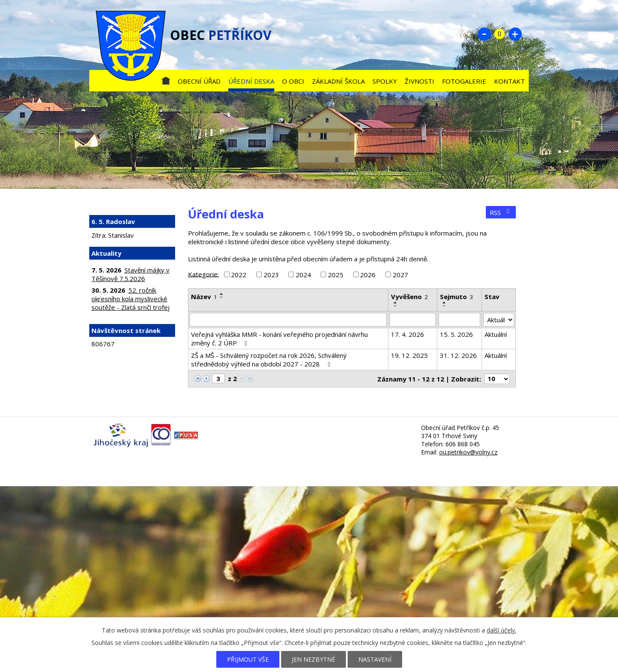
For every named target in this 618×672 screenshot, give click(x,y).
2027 (400, 275)
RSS (501, 212)
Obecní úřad (199, 81)
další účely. (501, 630)
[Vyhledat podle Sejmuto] (459, 320)
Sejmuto (456, 297)
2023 (271, 275)
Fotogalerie (464, 81)
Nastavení (375, 659)
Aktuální (496, 334)
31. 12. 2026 (458, 355)
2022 (239, 275)
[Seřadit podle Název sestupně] (222, 297)
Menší (484, 34)
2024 (303, 275)
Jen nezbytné (314, 659)
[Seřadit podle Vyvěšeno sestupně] (396, 306)
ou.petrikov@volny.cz (468, 452)
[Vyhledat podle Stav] (499, 320)
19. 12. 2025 (409, 355)
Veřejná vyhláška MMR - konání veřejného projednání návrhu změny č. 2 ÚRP (279, 339)
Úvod (166, 79)
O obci (293, 81)
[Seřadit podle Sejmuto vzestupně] (445, 303)
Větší (515, 34)
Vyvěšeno (409, 297)
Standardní (500, 34)
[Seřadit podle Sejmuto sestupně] (445, 306)
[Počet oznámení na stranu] (497, 379)
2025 (336, 275)
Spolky (385, 81)
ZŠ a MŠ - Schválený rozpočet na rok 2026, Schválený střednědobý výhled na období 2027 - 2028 (269, 360)
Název (204, 297)
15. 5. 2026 (456, 334)
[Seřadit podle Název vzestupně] (222, 294)
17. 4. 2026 (407, 334)
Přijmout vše (248, 659)
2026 (368, 275)
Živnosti (420, 81)
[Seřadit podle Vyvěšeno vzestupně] (396, 303)
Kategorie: (203, 274)
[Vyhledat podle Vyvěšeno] (412, 320)
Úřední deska (251, 81)
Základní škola (338, 81)
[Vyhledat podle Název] (288, 320)
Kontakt (509, 81)
